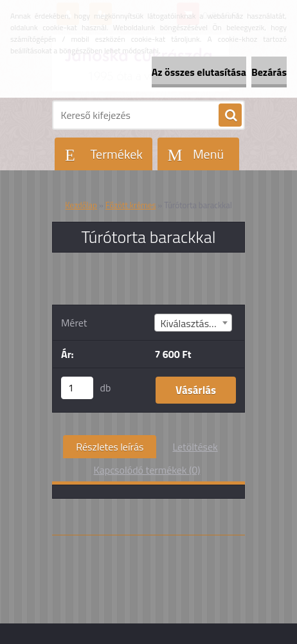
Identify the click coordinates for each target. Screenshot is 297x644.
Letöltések (195, 447)
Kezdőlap (81, 205)
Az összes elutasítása (199, 72)
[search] (230, 116)
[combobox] (193, 323)
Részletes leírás (110, 447)
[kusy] (77, 388)
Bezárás (269, 72)
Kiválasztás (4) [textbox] (191, 323)
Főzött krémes (131, 205)
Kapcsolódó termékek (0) (147, 470)
